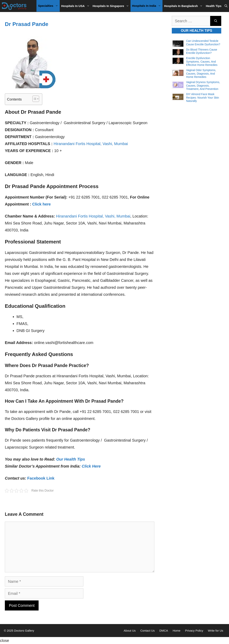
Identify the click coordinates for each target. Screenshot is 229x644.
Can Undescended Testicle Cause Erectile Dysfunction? (203, 43)
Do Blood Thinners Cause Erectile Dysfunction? (202, 51)
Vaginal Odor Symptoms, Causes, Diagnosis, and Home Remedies (201, 74)
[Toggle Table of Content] (34, 99)
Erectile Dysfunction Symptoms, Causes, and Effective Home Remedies (202, 61)
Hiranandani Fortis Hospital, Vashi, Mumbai (91, 144)
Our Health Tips (71, 459)
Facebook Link (41, 478)
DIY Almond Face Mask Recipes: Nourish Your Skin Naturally (203, 98)
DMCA (164, 631)
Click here (41, 204)
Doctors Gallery (24, 631)
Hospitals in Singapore (112, 6)
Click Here (91, 466)
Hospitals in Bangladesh (184, 6)
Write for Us (216, 631)
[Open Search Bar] (226, 6)
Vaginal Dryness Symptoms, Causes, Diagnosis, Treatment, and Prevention (203, 86)
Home (176, 631)
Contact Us (148, 631)
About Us (130, 631)
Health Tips (214, 6)
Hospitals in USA (76, 6)
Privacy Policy (194, 631)
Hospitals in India (147, 6)
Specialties (49, 6)
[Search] (216, 21)
